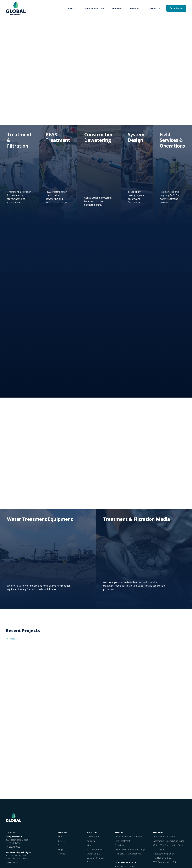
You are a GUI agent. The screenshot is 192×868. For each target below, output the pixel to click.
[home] (16, 8)
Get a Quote (176, 8)
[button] (73, 8)
